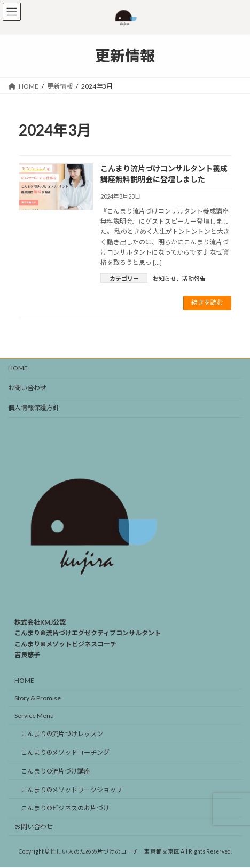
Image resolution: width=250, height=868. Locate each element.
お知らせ (165, 278)
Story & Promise (38, 698)
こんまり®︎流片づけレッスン (62, 734)
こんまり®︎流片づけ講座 (56, 771)
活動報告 (194, 278)
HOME (18, 368)
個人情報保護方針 (34, 408)
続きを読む (207, 302)
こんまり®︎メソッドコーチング (65, 753)
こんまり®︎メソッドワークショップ (72, 790)
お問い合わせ (27, 388)
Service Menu (34, 716)
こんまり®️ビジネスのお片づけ (65, 808)
